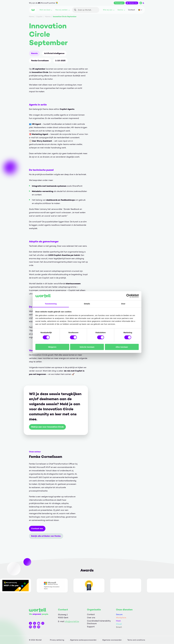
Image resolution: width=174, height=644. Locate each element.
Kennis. (121, 10)
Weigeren (52, 347)
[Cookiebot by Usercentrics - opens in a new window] (128, 296)
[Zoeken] (86, 10)
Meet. (119, 621)
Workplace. (121, 618)
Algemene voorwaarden (112, 640)
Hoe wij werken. (63, 10)
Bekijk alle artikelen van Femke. (46, 536)
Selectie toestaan (87, 347)
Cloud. (119, 624)
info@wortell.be (72, 621)
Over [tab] (123, 304)
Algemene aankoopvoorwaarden (83, 640)
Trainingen (119, 3)
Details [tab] (87, 304)
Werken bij (133, 3)
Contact (132, 10)
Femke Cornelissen (40, 61)
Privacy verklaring (57, 640)
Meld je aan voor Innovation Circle (47, 427)
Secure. (119, 614)
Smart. (119, 627)
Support (91, 627)
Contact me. (37, 529)
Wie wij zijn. (109, 10)
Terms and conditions (136, 640)
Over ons (91, 618)
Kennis (34, 53)
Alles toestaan (122, 347)
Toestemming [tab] (51, 304)
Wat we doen (46, 10)
